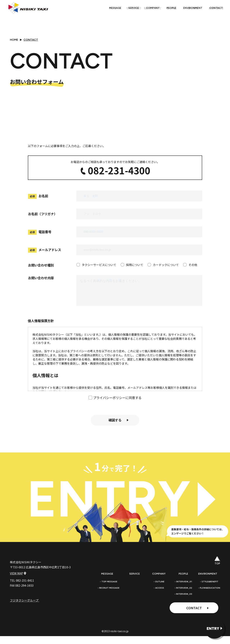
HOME (14, 40)
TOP (217, 567)
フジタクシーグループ (26, 619)
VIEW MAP (18, 591)
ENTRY (213, 628)
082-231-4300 (115, 178)
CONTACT (194, 614)
